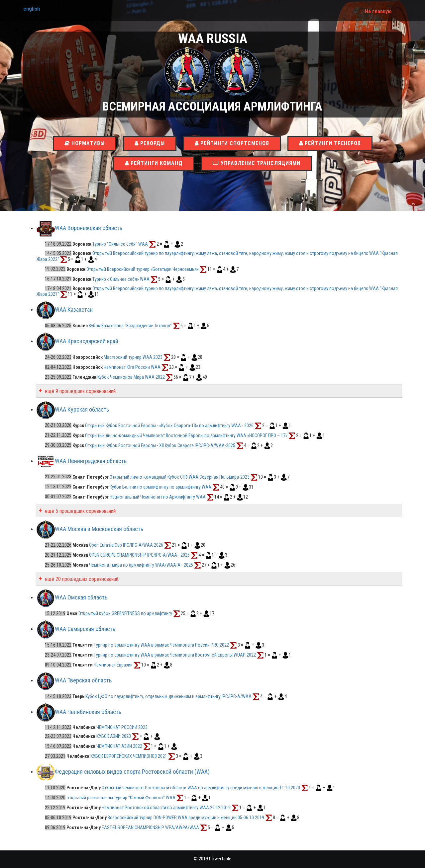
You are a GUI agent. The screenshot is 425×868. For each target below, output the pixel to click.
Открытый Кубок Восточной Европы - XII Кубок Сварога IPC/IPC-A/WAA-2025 (160, 445)
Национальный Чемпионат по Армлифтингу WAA (158, 497)
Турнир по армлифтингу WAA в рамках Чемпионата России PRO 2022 (162, 645)
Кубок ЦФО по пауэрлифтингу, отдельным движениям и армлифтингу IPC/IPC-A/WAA (168, 696)
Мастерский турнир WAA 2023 (134, 357)
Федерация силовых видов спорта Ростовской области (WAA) (132, 772)
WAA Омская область (81, 597)
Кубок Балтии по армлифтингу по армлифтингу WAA (160, 487)
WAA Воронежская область (89, 228)
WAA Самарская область (85, 629)
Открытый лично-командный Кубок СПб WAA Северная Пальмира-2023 (180, 477)
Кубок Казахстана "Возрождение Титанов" (131, 326)
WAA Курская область (82, 409)
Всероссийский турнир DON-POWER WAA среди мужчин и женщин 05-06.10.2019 (186, 818)
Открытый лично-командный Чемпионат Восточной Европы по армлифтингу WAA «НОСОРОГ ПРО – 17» (186, 435)
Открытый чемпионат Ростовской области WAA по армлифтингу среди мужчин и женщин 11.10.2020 (201, 788)
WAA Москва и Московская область (99, 529)
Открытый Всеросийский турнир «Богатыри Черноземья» (143, 269)
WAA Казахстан (74, 310)
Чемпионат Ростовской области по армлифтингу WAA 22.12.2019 (166, 808)
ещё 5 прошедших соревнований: (80, 511)
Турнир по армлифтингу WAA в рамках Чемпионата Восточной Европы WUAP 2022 (175, 655)
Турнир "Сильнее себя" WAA (120, 244)
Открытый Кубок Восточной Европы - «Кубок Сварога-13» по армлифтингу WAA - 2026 (169, 425)
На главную (378, 11)
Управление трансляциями (257, 163)
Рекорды (150, 143)
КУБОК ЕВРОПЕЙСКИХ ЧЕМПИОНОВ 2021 (129, 756)
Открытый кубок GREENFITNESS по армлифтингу (125, 613)
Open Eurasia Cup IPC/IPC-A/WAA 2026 (126, 545)
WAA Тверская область (83, 680)
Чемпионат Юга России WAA (133, 367)
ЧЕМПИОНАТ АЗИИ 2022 (119, 746)
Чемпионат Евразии (113, 665)
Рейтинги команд (154, 163)
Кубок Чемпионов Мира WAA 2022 (132, 377)
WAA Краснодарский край (87, 341)
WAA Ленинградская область (91, 461)
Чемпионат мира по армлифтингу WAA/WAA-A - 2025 (141, 565)
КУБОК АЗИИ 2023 (114, 736)
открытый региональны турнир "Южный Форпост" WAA (121, 798)
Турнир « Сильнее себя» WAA (121, 279)
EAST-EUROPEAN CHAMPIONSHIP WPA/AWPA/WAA (150, 828)
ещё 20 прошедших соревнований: (81, 579)
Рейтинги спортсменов (232, 143)
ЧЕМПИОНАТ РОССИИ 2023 (122, 727)
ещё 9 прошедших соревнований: (80, 391)
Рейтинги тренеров (330, 143)
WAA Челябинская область (88, 712)
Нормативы (85, 143)
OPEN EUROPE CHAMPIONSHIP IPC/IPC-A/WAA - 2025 (139, 555)
